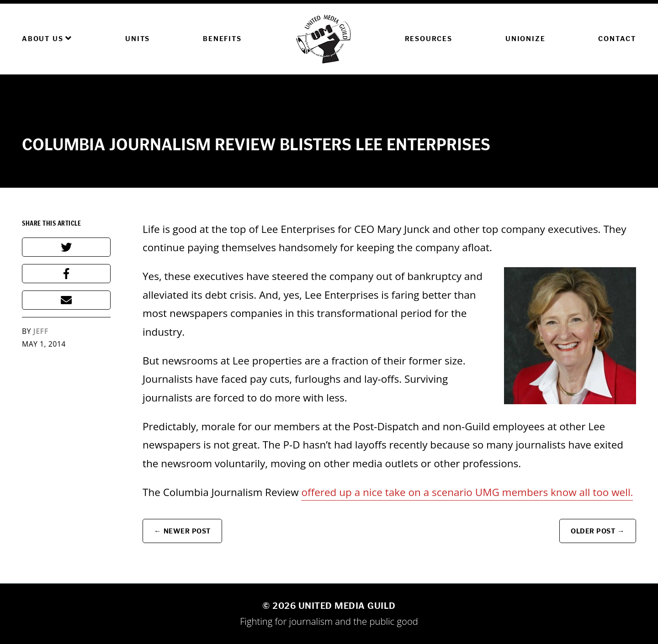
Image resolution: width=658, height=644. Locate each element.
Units (138, 39)
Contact (617, 39)
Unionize (525, 39)
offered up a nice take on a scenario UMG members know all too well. (467, 492)
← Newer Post (182, 531)
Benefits (222, 39)
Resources (429, 39)
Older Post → (598, 531)
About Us (47, 38)
